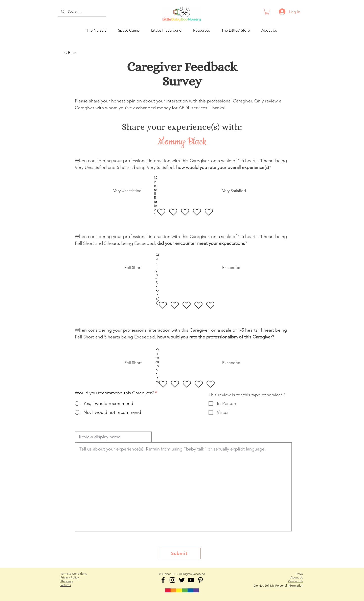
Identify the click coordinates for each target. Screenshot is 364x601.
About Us (297, 577)
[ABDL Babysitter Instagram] (172, 580)
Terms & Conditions (74, 574)
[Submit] (179, 553)
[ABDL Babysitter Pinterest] (200, 580)
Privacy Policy (70, 577)
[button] (267, 12)
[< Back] (81, 53)
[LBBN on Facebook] (163, 580)
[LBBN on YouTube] (191, 580)
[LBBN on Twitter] (182, 580)
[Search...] (82, 12)
